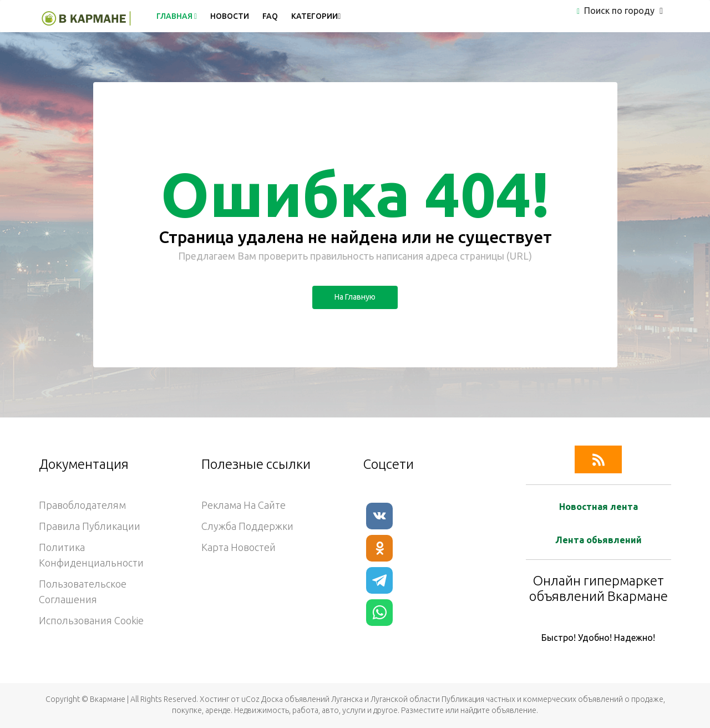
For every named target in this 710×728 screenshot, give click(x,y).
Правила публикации (90, 526)
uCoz (250, 699)
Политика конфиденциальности (91, 555)
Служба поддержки (247, 526)
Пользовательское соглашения (83, 591)
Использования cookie (91, 620)
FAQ (270, 16)
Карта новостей (239, 547)
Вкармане (108, 699)
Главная (177, 16)
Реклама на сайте (244, 505)
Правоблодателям (82, 505)
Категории (316, 16)
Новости (230, 16)
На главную (355, 297)
